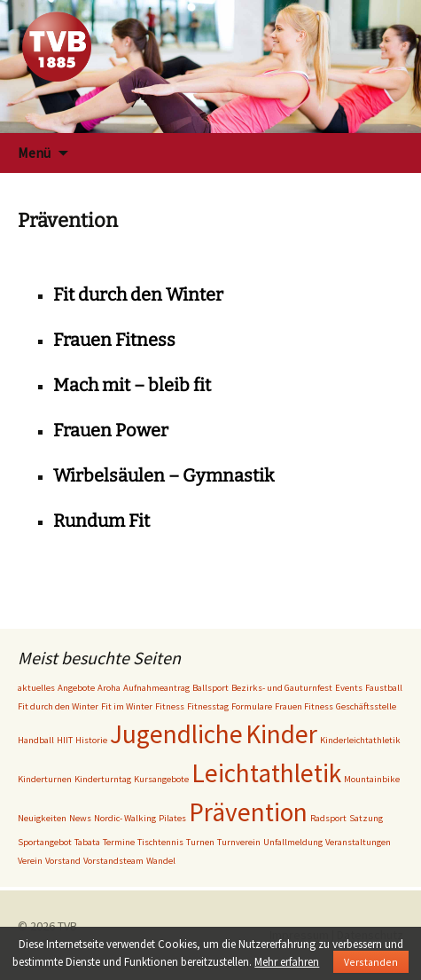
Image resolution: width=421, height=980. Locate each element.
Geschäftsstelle (366, 706)
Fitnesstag (208, 706)
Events (349, 688)
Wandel (161, 861)
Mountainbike (372, 779)
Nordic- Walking (125, 818)
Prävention (248, 812)
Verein (30, 861)
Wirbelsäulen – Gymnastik (164, 475)
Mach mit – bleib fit (132, 385)
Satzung (366, 818)
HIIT (65, 740)
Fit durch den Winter (138, 294)
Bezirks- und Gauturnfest (282, 688)
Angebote (76, 688)
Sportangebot (45, 842)
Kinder (281, 734)
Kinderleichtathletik (360, 740)
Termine (119, 842)
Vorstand (63, 861)
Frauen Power (111, 430)
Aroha (109, 688)
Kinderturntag (103, 779)
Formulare (252, 706)
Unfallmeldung (293, 842)
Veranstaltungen (358, 842)
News (80, 818)
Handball (36, 740)
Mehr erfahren (287, 962)
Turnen (200, 842)
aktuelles (36, 688)
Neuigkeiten (42, 818)
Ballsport (210, 688)
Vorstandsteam (113, 861)
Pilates (172, 818)
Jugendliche (176, 734)
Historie (91, 740)
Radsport (328, 818)
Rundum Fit (101, 521)
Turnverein (239, 842)
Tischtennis (160, 842)
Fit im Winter (127, 706)
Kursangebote (161, 779)
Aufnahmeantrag (156, 688)
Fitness (170, 706)
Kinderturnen (45, 779)
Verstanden (371, 962)
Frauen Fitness (114, 340)
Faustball (384, 688)
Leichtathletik (266, 773)
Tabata (87, 842)
